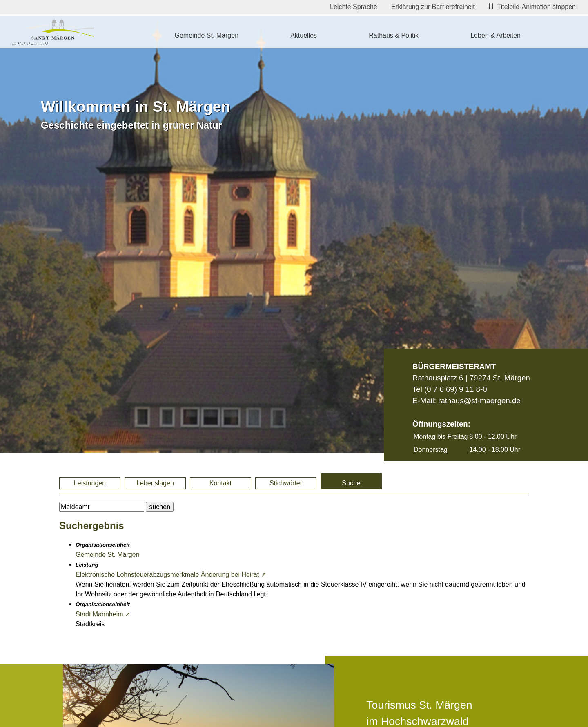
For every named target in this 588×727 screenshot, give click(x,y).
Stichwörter (286, 483)
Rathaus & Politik (394, 35)
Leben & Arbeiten (496, 35)
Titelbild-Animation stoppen (532, 7)
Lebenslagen (155, 483)
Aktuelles (304, 35)
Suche (351, 483)
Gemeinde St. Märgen (207, 35)
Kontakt (220, 483)
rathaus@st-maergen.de (479, 401)
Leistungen (90, 483)
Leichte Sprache (354, 7)
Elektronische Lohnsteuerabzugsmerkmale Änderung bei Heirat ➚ (171, 575)
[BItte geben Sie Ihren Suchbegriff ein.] (102, 507)
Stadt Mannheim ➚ (103, 614)
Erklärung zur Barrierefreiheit (433, 7)
